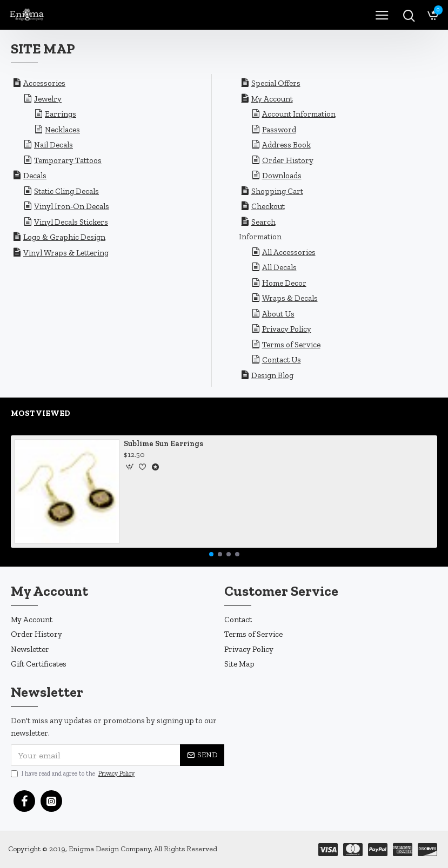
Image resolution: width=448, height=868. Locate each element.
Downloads (282, 176)
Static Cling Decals (66, 191)
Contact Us (282, 360)
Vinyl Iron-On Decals (72, 206)
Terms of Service (291, 345)
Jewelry (48, 99)
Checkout (268, 206)
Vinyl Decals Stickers (71, 222)
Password (279, 130)
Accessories (44, 83)
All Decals (279, 267)
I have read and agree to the (73, 773)
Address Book (286, 145)
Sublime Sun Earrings (163, 444)
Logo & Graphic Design (64, 237)
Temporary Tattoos (68, 160)
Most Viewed (41, 413)
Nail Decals (54, 145)
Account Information (299, 114)
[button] (211, 554)
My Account (272, 99)
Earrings (61, 114)
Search (263, 222)
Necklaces (62, 130)
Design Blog (272, 375)
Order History (288, 160)
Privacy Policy (287, 329)
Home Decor (284, 283)
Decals (35, 176)
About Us (278, 314)
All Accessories (289, 252)
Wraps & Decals (290, 298)
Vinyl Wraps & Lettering (66, 253)
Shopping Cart (277, 191)
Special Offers (276, 83)
